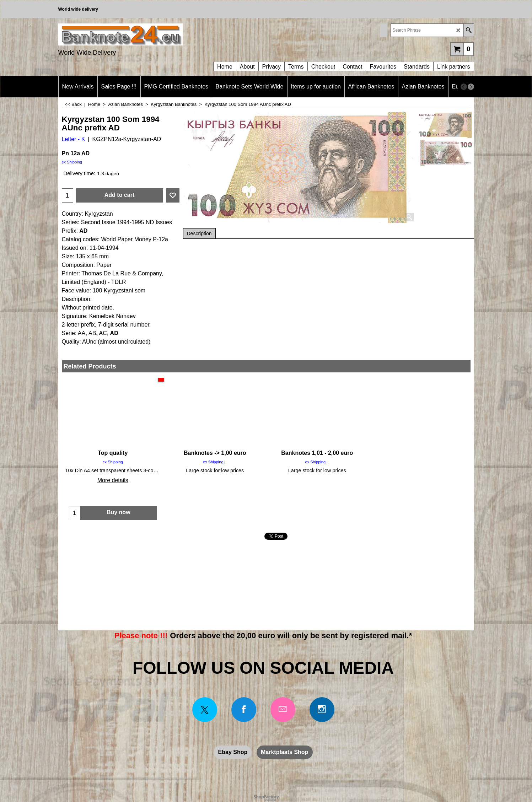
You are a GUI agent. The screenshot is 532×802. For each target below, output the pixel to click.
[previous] (464, 87)
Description (199, 233)
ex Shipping (72, 162)
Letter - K (74, 139)
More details (113, 480)
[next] (471, 87)
